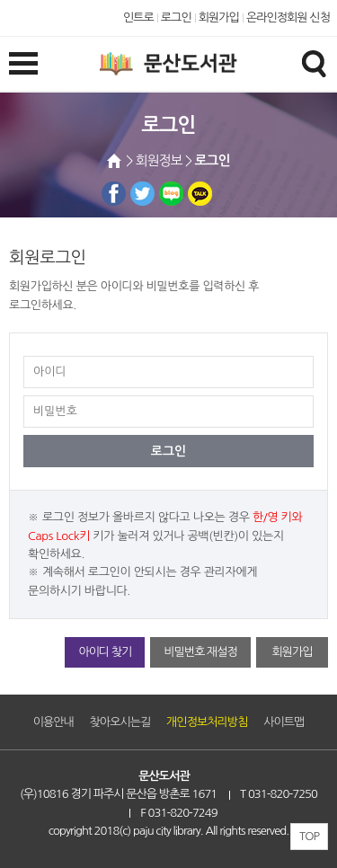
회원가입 (219, 18)
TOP (309, 836)
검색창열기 (314, 63)
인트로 (138, 18)
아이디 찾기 (105, 652)
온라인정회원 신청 (288, 18)
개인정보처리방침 (207, 722)
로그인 (176, 18)
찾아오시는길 (120, 722)
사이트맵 (284, 722)
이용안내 (53, 722)
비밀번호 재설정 (200, 652)
